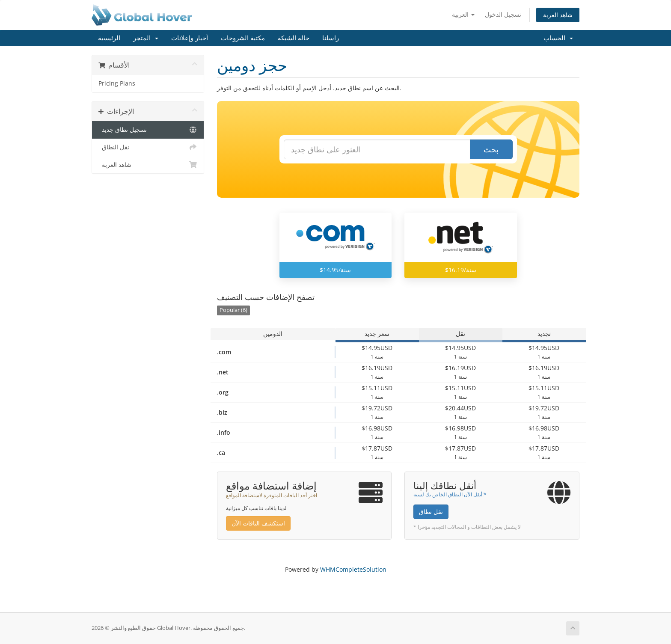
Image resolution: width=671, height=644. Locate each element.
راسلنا (331, 38)
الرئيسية (109, 38)
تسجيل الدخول (503, 14)
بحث (491, 149)
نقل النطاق (148, 147)
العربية (463, 14)
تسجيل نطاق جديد (148, 130)
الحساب (558, 38)
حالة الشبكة (294, 38)
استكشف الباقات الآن (258, 523)
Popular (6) (233, 310)
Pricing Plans (117, 83)
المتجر (146, 38)
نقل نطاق (431, 512)
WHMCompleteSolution (353, 569)
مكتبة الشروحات (243, 38)
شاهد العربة (558, 15)
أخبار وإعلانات (190, 38)
